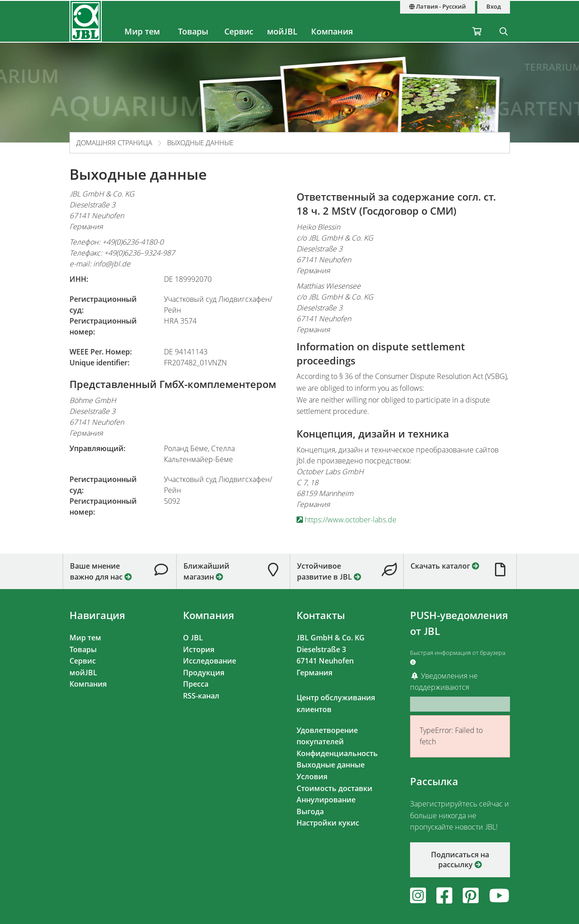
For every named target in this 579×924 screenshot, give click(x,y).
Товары (193, 31)
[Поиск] (504, 21)
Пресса (196, 684)
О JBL (193, 638)
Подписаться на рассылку (460, 860)
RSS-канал (201, 696)
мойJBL (282, 31)
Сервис (239, 31)
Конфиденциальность (337, 753)
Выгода (310, 811)
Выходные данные (200, 143)
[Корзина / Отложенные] (477, 21)
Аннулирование (326, 800)
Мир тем (142, 31)
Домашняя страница (114, 143)
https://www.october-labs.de (346, 520)
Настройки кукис (328, 823)
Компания (332, 31)
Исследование (210, 661)
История (199, 649)
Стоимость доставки (334, 788)
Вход (494, 7)
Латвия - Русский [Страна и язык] (438, 7)
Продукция (204, 673)
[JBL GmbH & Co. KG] (86, 21)
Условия (312, 777)
